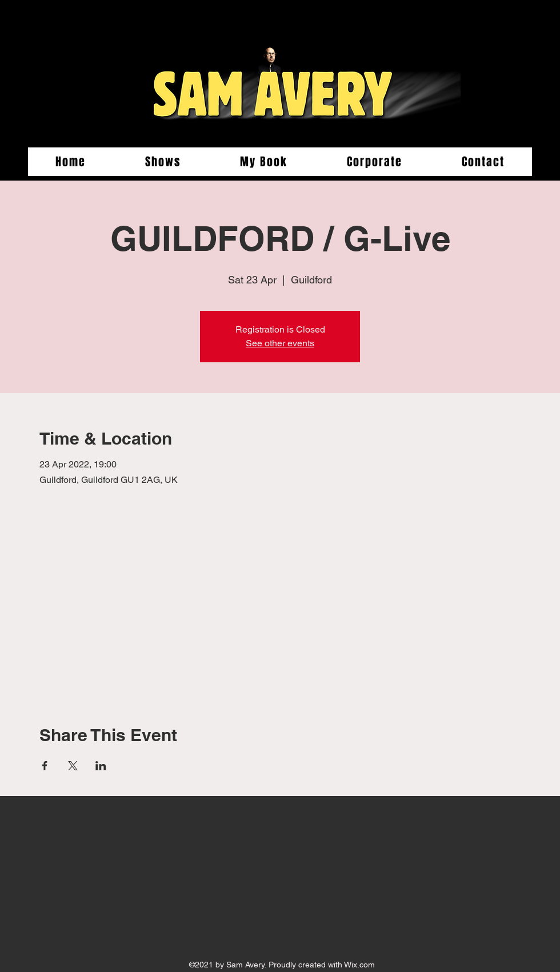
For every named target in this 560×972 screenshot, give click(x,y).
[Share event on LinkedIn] (101, 766)
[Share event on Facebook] (45, 766)
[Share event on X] (73, 766)
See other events (280, 343)
